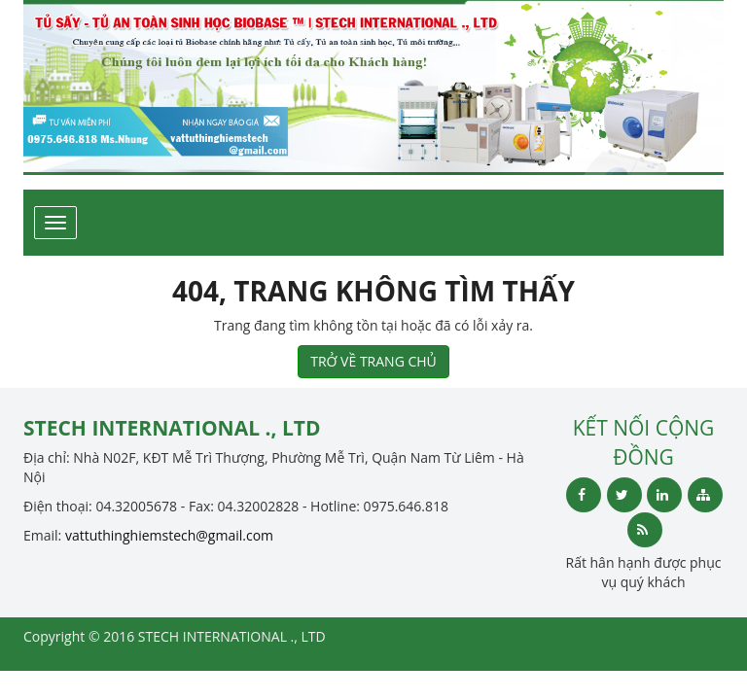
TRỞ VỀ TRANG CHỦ (373, 361)
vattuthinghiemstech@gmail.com (169, 535)
